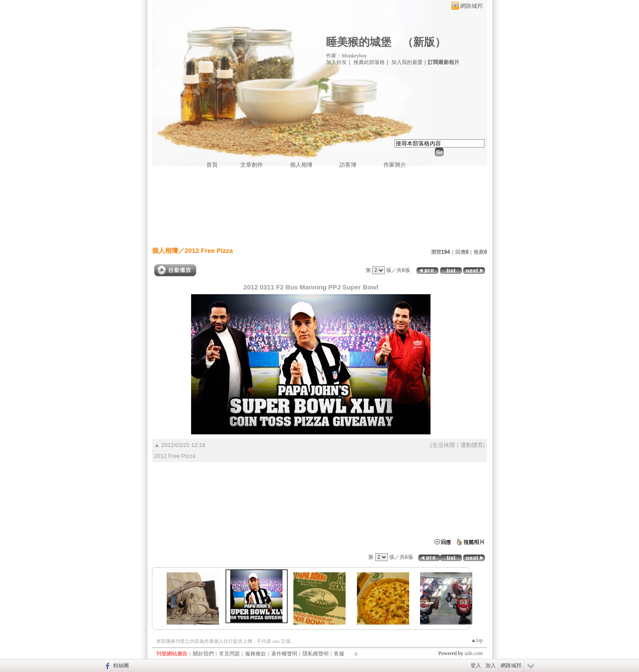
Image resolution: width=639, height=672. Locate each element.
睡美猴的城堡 (359, 42)
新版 (424, 42)
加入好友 (336, 62)
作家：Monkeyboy (346, 56)
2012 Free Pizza (209, 250)
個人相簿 (301, 165)
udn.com (474, 653)
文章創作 (252, 165)
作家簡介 (395, 165)
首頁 (212, 165)
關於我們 (203, 654)
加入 (491, 665)
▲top (477, 640)
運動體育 (472, 445)
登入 (476, 665)
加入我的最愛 (407, 62)
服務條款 (256, 654)
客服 (339, 654)
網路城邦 (471, 6)
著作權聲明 (284, 654)
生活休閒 (444, 445)
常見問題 (229, 654)
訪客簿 (348, 165)
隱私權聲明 (316, 654)
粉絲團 (121, 665)
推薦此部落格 (369, 62)
